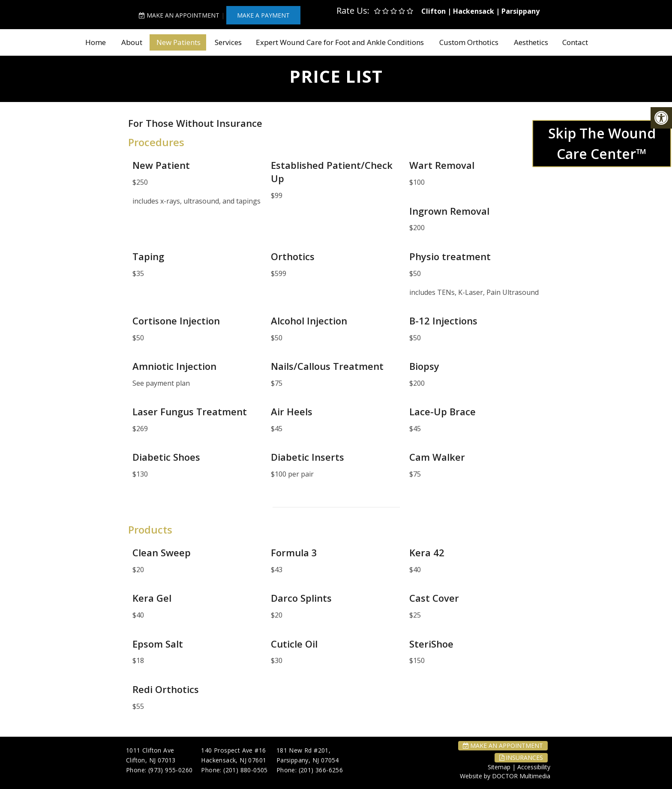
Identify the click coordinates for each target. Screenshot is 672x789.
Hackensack (474, 11)
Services (228, 42)
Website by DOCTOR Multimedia (505, 776)
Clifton (433, 11)
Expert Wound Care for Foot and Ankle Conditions (340, 42)
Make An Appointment (179, 15)
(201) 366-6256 (321, 770)
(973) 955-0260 (171, 770)
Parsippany (520, 11)
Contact (575, 42)
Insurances (521, 757)
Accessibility (534, 767)
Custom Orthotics (469, 42)
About (132, 42)
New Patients (178, 42)
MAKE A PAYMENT (263, 15)
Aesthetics (531, 42)
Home (96, 42)
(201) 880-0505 (246, 770)
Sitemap (499, 767)
